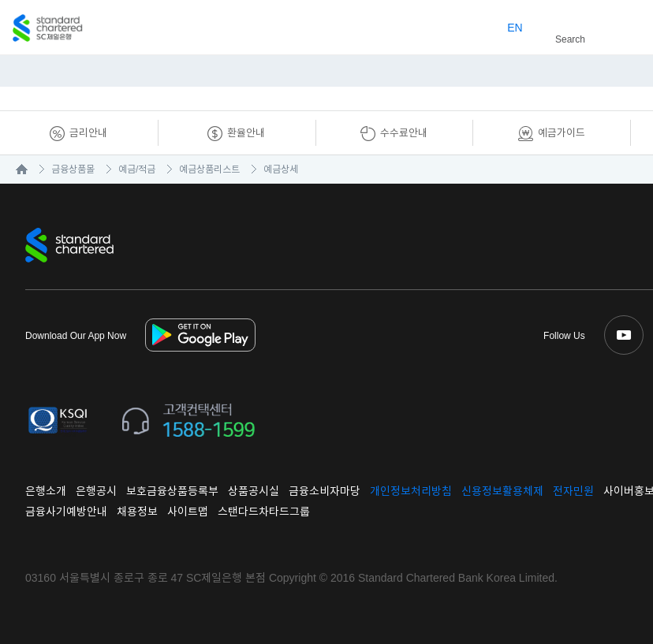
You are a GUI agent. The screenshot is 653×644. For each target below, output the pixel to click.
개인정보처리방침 (411, 491)
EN (515, 28)
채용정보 (137, 512)
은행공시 (96, 491)
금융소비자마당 (325, 491)
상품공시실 (254, 491)
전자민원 (573, 491)
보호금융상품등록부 (172, 491)
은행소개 (46, 491)
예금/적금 (137, 169)
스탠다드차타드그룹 (264, 512)
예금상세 (281, 169)
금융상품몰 (73, 169)
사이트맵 (188, 512)
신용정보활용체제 (502, 491)
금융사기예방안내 (66, 512)
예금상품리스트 (209, 169)
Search (564, 22)
